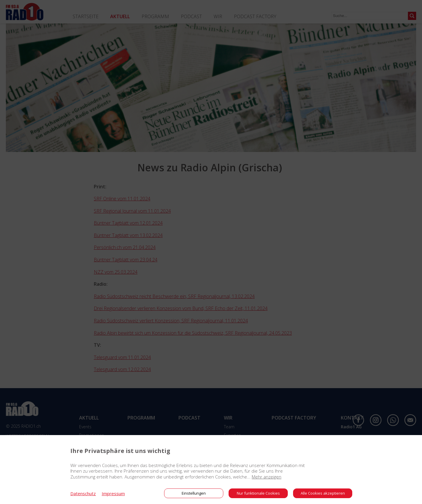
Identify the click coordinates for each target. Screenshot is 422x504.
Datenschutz (83, 493)
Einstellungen (194, 493)
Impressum (113, 493)
